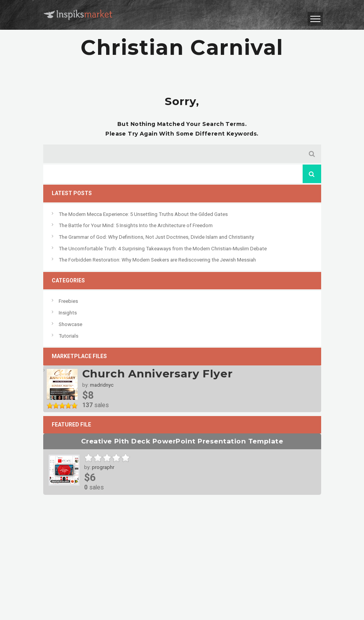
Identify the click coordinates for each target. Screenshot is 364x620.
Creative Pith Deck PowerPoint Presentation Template (182, 441)
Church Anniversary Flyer (157, 374)
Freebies (68, 301)
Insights (68, 313)
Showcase (70, 324)
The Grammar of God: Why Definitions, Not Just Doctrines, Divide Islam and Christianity (156, 237)
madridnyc (102, 385)
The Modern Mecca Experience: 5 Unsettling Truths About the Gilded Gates (143, 214)
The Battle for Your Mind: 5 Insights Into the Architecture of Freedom (136, 225)
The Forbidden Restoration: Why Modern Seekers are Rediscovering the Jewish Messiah (157, 260)
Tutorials (69, 336)
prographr (103, 467)
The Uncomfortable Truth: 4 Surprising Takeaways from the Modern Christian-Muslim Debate (163, 249)
